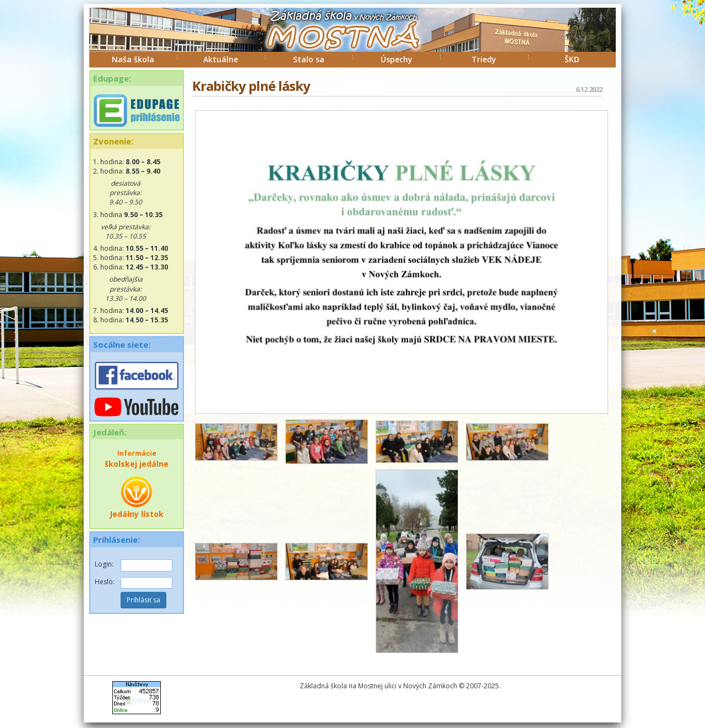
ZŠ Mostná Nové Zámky (332, 41)
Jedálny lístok (137, 497)
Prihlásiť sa (143, 600)
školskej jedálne (137, 459)
